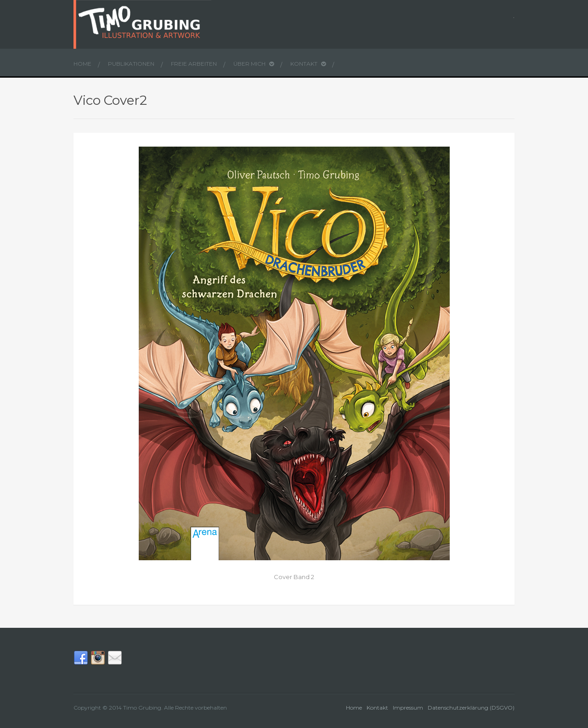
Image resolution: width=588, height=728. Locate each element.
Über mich (254, 64)
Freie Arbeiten (194, 64)
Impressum (408, 708)
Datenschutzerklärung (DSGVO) (471, 708)
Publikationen (131, 64)
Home (82, 64)
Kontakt (308, 64)
